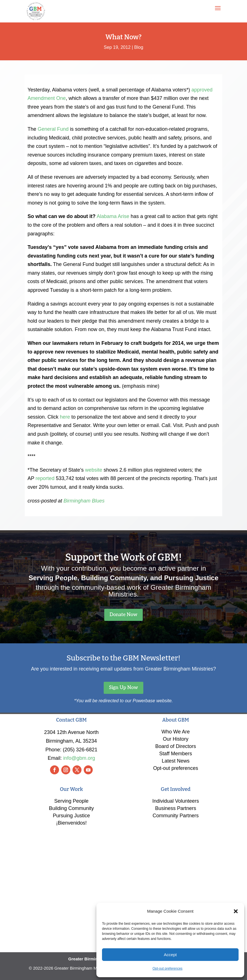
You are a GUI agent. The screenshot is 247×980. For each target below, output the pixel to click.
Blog (139, 47)
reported (45, 478)
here (65, 417)
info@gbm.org (79, 758)
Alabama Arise (113, 216)
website (94, 470)
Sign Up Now (123, 688)
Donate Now (123, 615)
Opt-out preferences (168, 968)
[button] (236, 911)
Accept (170, 955)
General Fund (53, 129)
